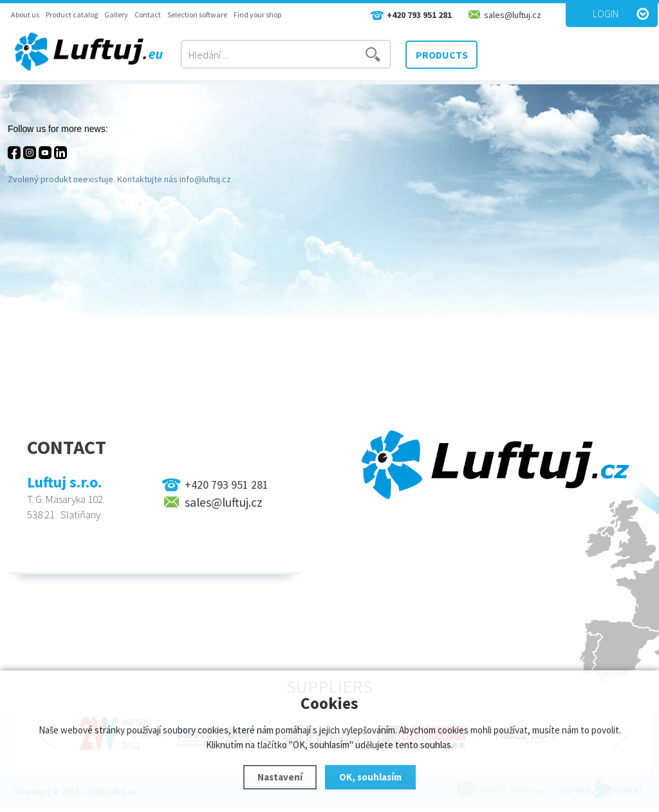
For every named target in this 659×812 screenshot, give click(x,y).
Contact (148, 14)
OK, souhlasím (370, 777)
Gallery (116, 14)
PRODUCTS (442, 55)
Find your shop (257, 14)
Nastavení (280, 777)
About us (25, 14)
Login (606, 14)
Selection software (197, 14)
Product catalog (72, 14)
